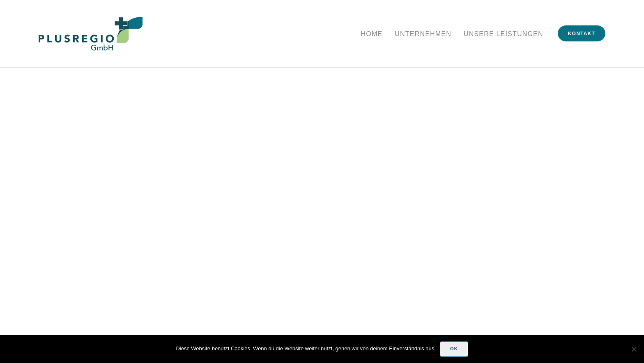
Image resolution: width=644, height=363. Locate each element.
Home (372, 34)
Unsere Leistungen (504, 34)
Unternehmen (423, 34)
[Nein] (634, 349)
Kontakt (582, 34)
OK (454, 349)
